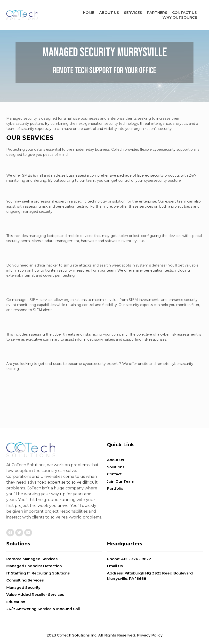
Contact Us (185, 12)
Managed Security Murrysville (104, 49)
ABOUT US (109, 12)
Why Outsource (180, 17)
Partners (157, 12)
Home (89, 12)
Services (133, 12)
